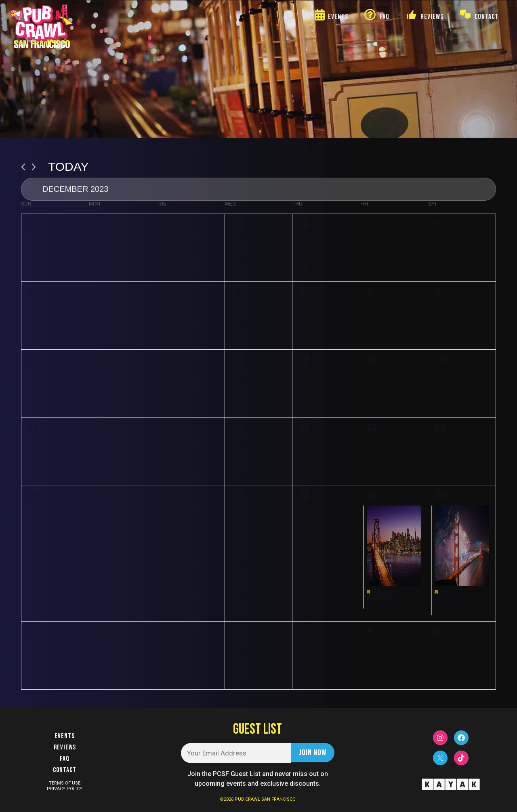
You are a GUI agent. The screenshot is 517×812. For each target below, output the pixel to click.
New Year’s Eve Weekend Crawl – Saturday (454, 605)
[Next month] (34, 167)
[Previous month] (23, 167)
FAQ (65, 759)
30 (440, 495)
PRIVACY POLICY (65, 789)
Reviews (65, 747)
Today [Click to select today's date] (68, 167)
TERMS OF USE (65, 783)
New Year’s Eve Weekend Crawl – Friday (393, 602)
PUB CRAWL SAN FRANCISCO (265, 799)
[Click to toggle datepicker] (258, 189)
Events (65, 736)
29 (372, 495)
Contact (65, 770)
